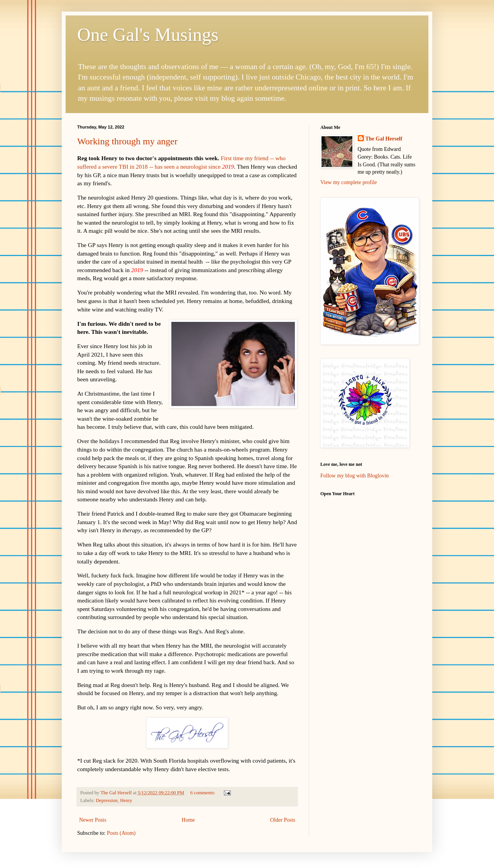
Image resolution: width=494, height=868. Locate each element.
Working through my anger (127, 141)
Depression (107, 800)
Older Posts (283, 820)
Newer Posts (93, 820)
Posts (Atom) (121, 833)
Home (188, 820)
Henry (126, 800)
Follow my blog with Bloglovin (354, 476)
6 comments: (203, 793)
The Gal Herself (384, 139)
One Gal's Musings (148, 35)
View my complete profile (349, 182)
